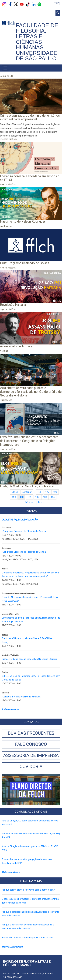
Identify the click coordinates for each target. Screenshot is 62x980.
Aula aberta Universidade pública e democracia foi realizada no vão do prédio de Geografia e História (31, 392)
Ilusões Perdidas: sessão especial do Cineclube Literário (29, 659)
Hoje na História (8, 184)
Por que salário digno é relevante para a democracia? (28, 890)
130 (22, 497)
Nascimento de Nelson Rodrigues (23, 222)
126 (40, 492)
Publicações (6, 400)
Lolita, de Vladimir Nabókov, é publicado (27, 486)
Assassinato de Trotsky (16, 346)
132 (38, 497)
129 (15, 497)
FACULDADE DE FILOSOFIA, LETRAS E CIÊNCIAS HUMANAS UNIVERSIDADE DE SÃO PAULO (37, 42)
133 (46, 497)
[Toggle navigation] (5, 68)
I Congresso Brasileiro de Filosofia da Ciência (24, 531)
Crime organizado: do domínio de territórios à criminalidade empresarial (30, 118)
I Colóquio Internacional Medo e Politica (21, 697)
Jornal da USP (7, 76)
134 (53, 497)
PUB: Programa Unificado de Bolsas (25, 263)
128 (56, 492)
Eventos (4, 139)
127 (48, 492)
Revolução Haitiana (13, 305)
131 (30, 497)
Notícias (14, 139)
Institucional (6, 226)
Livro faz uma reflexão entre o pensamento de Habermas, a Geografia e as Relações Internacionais (29, 441)
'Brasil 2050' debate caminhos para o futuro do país (27, 938)
